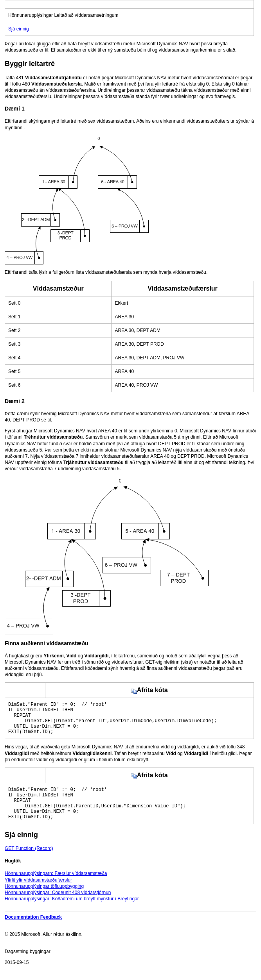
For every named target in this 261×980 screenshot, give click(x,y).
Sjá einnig (19, 29)
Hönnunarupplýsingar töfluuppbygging (44, 900)
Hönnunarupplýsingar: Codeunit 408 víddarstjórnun (58, 907)
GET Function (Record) (29, 862)
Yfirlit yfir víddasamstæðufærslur (38, 894)
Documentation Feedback (33, 931)
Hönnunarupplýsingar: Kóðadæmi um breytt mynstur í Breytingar (72, 913)
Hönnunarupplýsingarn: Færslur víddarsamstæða (56, 887)
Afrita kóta (149, 690)
